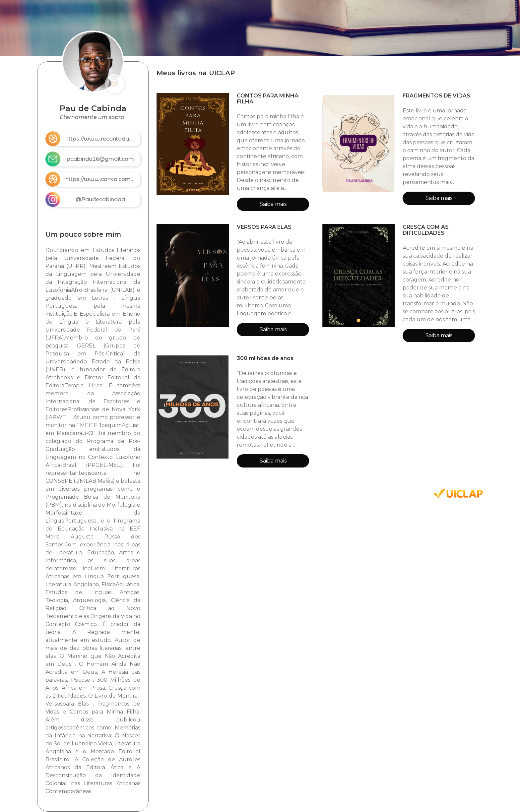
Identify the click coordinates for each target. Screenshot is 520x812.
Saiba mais (273, 204)
